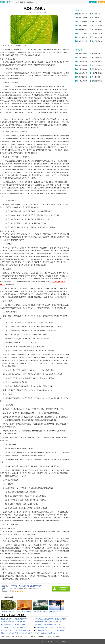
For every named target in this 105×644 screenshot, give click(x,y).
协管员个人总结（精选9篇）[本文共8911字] (50, 625)
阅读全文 (40, 13)
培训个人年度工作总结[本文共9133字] (18, 637)
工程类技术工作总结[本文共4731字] (47, 633)
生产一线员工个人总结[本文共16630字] (49, 637)
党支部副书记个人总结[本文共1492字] (14, 627)
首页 (23, 2)
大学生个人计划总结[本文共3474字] (13, 625)
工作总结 (30, 2)
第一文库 (50, 642)
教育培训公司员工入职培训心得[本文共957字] (51, 627)
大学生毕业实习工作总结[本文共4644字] (49, 622)
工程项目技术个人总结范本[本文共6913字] (49, 630)
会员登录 (93, 2)
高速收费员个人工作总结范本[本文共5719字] (16, 630)
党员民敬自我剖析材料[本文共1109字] (13, 622)
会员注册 (101, 2)
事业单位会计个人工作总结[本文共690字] (15, 619)
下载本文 (46, 13)
